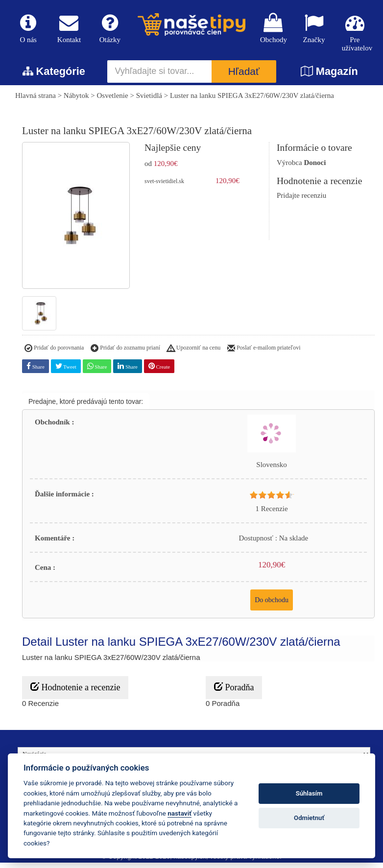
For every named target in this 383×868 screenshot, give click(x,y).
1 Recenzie (271, 514)
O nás (28, 30)
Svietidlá (149, 101)
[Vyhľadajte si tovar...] (160, 77)
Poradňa (234, 692)
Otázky (110, 30)
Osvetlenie (113, 101)
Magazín (329, 77)
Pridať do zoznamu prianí (125, 354)
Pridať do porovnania (54, 354)
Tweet (66, 371)
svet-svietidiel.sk (164, 187)
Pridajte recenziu (301, 201)
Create (159, 371)
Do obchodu (272, 605)
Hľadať (244, 77)
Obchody (273, 30)
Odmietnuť (309, 818)
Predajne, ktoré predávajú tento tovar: (86, 407)
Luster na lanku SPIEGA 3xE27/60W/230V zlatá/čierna (252, 101)
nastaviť (180, 813)
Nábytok (76, 101)
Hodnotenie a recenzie (75, 692)
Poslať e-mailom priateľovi (264, 354)
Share (36, 371)
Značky (314, 30)
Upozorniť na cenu (194, 354)
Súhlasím (309, 793)
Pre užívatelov (355, 34)
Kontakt (69, 30)
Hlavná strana (36, 101)
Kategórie (54, 77)
